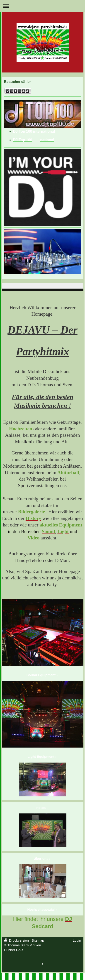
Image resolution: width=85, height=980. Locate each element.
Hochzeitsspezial (41, 909)
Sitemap (38, 940)
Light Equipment (41, 757)
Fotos (41, 808)
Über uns (41, 859)
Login (77, 940)
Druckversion (17, 940)
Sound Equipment (41, 675)
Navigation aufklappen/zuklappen (42, 6)
